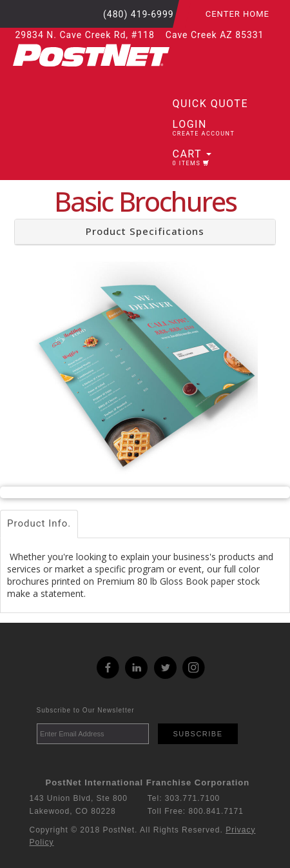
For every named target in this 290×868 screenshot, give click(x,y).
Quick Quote (210, 104)
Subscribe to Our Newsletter (86, 710)
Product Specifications (145, 231)
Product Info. (39, 523)
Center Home (237, 14)
